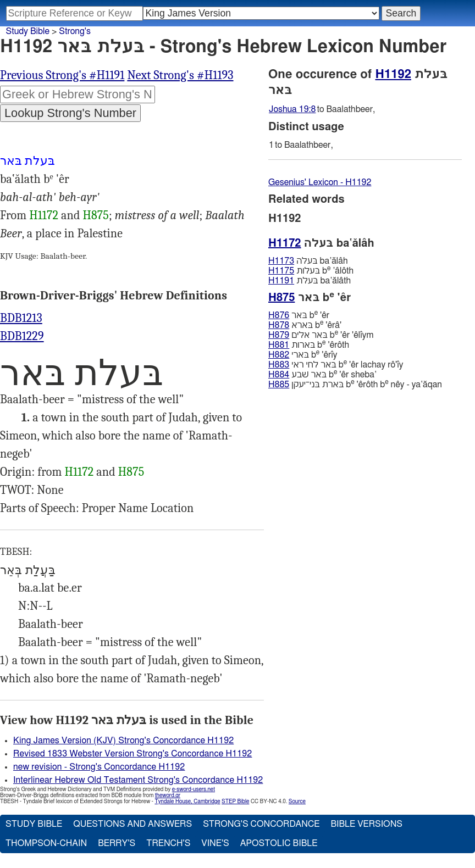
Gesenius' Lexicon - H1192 (320, 182)
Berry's (117, 843)
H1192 (393, 74)
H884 (279, 375)
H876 (279, 315)
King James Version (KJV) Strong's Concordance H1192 (123, 741)
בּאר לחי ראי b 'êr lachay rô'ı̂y (336, 365)
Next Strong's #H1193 (180, 75)
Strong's (75, 31)
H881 (279, 345)
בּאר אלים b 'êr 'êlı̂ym (321, 335)
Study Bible (28, 31)
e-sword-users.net (194, 789)
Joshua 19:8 (292, 109)
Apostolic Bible (279, 843)
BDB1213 (21, 318)
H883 (279, 365)
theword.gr (168, 795)
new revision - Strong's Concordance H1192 (99, 767)
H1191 (281, 281)
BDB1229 (22, 336)
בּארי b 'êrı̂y (303, 355)
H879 (279, 335)
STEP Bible (235, 802)
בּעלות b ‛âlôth (311, 271)
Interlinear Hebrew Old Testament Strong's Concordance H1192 (138, 780)
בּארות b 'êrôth (309, 345)
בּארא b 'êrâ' (305, 325)
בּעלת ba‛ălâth (310, 281)
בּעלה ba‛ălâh (308, 261)
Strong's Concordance (261, 824)
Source (297, 802)
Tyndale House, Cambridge (187, 802)
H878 (279, 325)
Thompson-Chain (46, 843)
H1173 (281, 261)
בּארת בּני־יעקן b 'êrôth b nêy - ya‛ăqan (355, 384)
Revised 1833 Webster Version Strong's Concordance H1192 (132, 754)
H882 (279, 355)
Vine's (215, 843)
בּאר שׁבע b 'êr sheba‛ (322, 374)
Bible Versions (366, 824)
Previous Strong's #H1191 (62, 75)
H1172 (44, 215)
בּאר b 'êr (299, 315)
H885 (279, 385)
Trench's (168, 843)
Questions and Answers (132, 824)
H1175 (281, 271)
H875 (96, 215)
